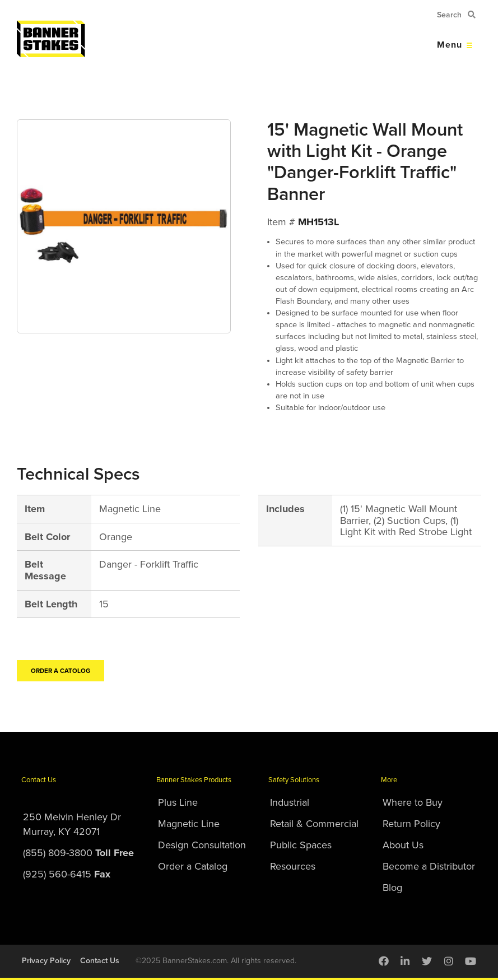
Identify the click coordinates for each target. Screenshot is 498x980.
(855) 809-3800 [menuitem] (78, 853)
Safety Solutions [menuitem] (294, 780)
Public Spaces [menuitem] (301, 845)
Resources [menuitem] (293, 866)
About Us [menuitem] (403, 845)
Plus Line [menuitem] (178, 802)
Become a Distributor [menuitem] (429, 866)
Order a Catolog (60, 671)
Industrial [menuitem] (290, 802)
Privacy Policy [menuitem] (46, 961)
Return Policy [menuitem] (411, 824)
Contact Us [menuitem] (39, 780)
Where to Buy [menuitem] (413, 802)
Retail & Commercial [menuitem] (314, 824)
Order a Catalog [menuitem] (193, 866)
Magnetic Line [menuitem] (189, 824)
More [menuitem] (389, 780)
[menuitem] (384, 961)
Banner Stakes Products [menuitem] (194, 780)
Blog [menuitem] (392, 888)
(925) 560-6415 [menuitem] (67, 874)
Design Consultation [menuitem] (202, 845)
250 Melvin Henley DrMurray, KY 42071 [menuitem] (72, 824)
